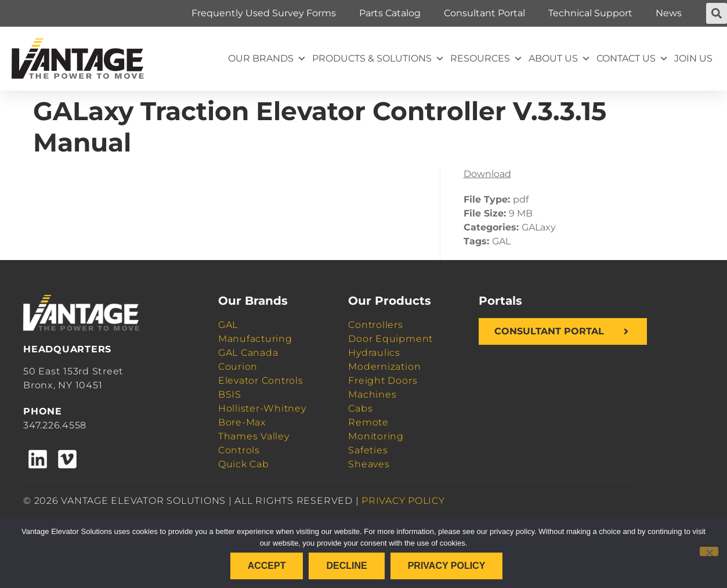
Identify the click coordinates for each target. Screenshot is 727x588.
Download (487, 174)
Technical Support (590, 13)
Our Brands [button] (267, 59)
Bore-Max (242, 422)
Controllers (375, 325)
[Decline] (709, 551)
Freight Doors (383, 380)
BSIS (230, 394)
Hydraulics (374, 353)
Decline (346, 566)
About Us (560, 59)
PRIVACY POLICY (403, 501)
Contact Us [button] (632, 59)
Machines (372, 394)
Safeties (368, 450)
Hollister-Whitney (262, 408)
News (669, 13)
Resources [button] (487, 59)
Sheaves (369, 464)
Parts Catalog (390, 13)
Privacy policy (447, 566)
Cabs (360, 408)
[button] (717, 13)
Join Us (693, 58)
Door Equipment (390, 339)
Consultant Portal (484, 13)
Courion (238, 367)
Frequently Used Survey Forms (264, 13)
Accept (267, 566)
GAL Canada (248, 353)
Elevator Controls (261, 380)
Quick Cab (244, 464)
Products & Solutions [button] (378, 59)
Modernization (384, 367)
